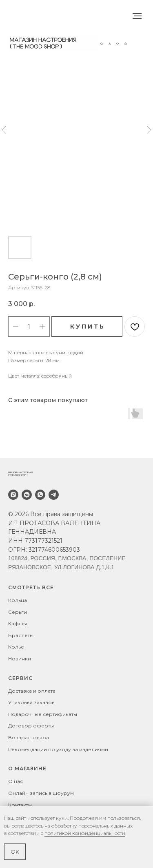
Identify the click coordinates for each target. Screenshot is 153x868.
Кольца (18, 600)
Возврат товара (29, 737)
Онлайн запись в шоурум (41, 793)
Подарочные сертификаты (43, 714)
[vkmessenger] (27, 495)
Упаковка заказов (31, 702)
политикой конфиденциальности (85, 833)
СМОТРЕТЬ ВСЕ (31, 587)
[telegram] (54, 495)
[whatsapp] (40, 495)
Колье (16, 647)
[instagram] (13, 495)
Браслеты (21, 635)
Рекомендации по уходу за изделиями (58, 749)
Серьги (18, 612)
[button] (102, 43)
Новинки (20, 659)
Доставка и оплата (32, 691)
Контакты (20, 805)
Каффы (18, 623)
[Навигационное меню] (137, 16)
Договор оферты (31, 726)
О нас (16, 781)
